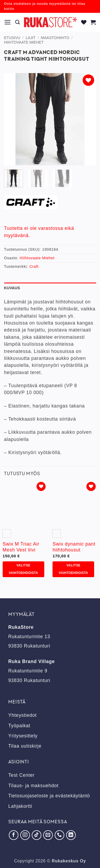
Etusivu (12, 38)
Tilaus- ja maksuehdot (33, 786)
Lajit (31, 38)
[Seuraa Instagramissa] (25, 835)
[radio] (7, 534)
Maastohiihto (55, 38)
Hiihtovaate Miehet (24, 42)
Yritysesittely (23, 736)
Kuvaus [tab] (12, 288)
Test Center (21, 775)
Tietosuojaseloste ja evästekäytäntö (49, 796)
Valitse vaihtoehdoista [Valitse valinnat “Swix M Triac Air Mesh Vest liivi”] (23, 569)
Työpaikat (19, 726)
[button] (8, 22)
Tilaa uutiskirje (25, 746)
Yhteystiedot (22, 715)
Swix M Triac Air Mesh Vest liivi (21, 547)
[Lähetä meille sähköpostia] (48, 835)
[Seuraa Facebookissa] (14, 835)
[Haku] (18, 22)
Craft (34, 267)
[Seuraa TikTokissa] (37, 835)
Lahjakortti (20, 806)
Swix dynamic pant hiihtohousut (74, 547)
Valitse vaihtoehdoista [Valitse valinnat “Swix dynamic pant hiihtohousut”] (73, 569)
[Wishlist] (84, 22)
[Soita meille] (59, 835)
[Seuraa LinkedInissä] (71, 835)
